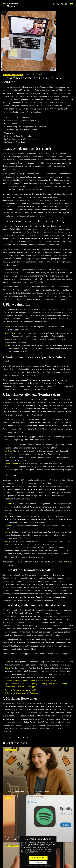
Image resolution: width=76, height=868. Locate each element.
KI (6, 846)
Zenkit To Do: (10, 333)
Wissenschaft (18, 75)
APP (6, 798)
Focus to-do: (9, 548)
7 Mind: (7, 662)
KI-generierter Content (15, 846)
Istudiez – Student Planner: (15, 464)
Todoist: (8, 327)
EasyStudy (9, 451)
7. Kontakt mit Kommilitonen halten (18, 136)
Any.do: (7, 346)
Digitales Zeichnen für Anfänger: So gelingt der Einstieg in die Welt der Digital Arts (36, 684)
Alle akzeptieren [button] (38, 858)
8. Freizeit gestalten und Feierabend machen (23, 139)
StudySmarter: (10, 445)
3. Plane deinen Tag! (13, 124)
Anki (6, 516)
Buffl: (7, 541)
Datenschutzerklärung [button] (39, 866)
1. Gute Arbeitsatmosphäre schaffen (19, 118)
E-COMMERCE (9, 751)
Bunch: (7, 668)
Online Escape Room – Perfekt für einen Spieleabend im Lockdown (30, 681)
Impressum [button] (47, 866)
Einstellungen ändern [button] (38, 862)
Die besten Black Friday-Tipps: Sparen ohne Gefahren (28, 792)
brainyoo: (8, 504)
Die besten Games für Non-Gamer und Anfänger (23, 690)
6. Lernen (9, 133)
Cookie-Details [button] (30, 866)
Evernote (8, 532)
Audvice (8, 526)
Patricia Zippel (37, 75)
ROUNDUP (9, 75)
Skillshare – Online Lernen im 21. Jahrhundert (22, 693)
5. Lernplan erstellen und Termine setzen (21, 130)
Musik (10, 798)
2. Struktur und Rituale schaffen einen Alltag (22, 121)
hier (67, 562)
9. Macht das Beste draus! (15, 142)
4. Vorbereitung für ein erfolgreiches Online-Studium (26, 127)
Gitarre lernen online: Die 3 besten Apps (20, 687)
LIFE (4, 75)
